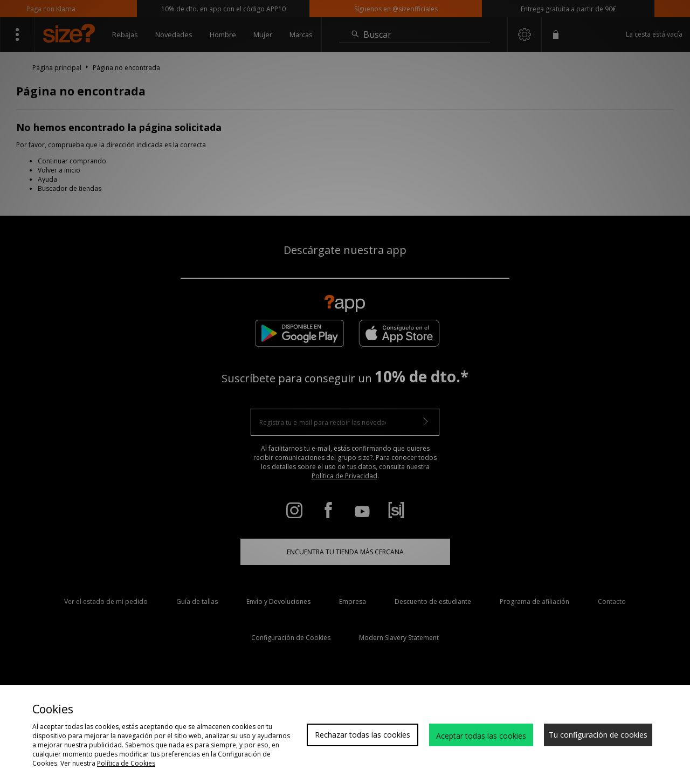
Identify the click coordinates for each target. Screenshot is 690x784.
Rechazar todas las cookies (363, 735)
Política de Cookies (126, 763)
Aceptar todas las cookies (481, 736)
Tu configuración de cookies (598, 735)
